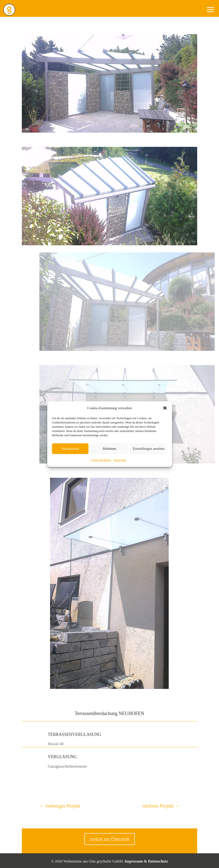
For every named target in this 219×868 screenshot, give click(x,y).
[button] (165, 408)
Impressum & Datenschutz (146, 861)
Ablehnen (109, 449)
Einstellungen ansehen (149, 449)
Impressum (120, 460)
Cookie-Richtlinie (101, 460)
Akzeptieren (70, 449)
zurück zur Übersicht (110, 839)
